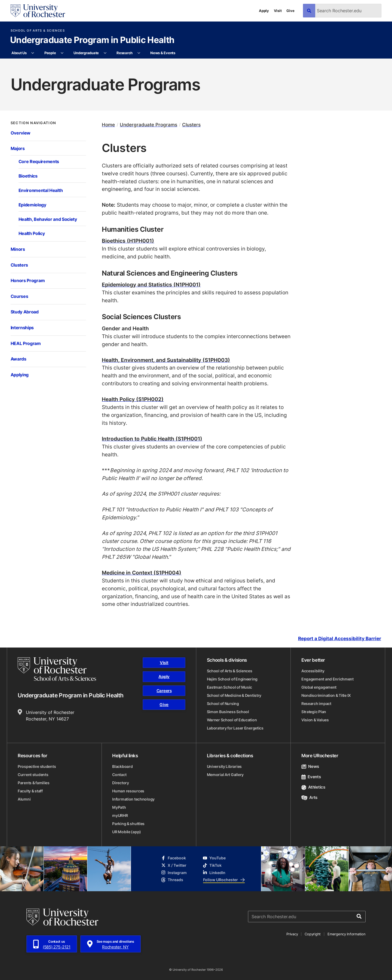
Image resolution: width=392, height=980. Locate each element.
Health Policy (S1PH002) (133, 399)
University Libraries (224, 766)
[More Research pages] (139, 53)
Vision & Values (315, 720)
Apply (264, 11)
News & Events (163, 53)
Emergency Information (347, 934)
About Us (19, 53)
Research (125, 53)
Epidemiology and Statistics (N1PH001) (151, 284)
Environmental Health (41, 190)
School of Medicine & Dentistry (234, 695)
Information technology (133, 799)
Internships (22, 328)
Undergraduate (86, 53)
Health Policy (32, 233)
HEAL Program (26, 343)
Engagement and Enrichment (327, 679)
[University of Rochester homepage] (38, 11)
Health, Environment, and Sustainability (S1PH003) (166, 360)
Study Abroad (25, 312)
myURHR (120, 815)
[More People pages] (62, 53)
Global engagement (319, 687)
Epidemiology (32, 205)
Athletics (313, 787)
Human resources (128, 791)
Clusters (19, 265)
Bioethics (28, 176)
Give (290, 11)
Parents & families (34, 783)
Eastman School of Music (230, 687)
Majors (18, 148)
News (310, 766)
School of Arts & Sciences (38, 31)
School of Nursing (223, 703)
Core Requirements (39, 161)
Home (108, 125)
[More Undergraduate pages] (105, 53)
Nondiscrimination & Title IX (326, 695)
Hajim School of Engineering (232, 679)
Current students (33, 775)
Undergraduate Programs (148, 125)
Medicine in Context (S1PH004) (142, 573)
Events (311, 777)
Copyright (313, 934)
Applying (20, 375)
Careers (164, 691)
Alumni (24, 799)
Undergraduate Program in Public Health (92, 40)
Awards (19, 359)
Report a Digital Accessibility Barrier (340, 639)
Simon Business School (228, 712)
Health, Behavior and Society (48, 219)
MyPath (119, 807)
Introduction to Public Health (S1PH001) (152, 439)
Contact (119, 775)
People (50, 53)
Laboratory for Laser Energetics (235, 728)
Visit (278, 11)
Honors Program (28, 280)
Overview (21, 133)
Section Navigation (33, 123)
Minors (18, 249)
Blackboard (122, 766)
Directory (120, 783)
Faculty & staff (30, 791)
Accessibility (313, 671)
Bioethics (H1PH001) (128, 241)
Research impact (316, 703)
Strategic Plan (314, 712)
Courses (19, 296)
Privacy (292, 934)
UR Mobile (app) (127, 832)
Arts (309, 797)
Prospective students (37, 766)
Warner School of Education (232, 720)
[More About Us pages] (33, 53)
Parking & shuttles (128, 824)
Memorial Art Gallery (225, 775)
